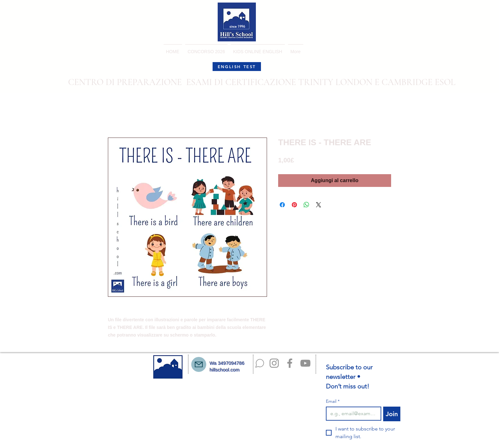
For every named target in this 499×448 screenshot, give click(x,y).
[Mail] (199, 364)
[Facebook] (290, 363)
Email (333, 401)
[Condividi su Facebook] (282, 205)
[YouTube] (305, 363)
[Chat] (260, 363)
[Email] (352, 414)
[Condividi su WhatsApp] (306, 205)
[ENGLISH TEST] (237, 67)
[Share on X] (319, 205)
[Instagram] (274, 363)
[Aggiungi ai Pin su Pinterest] (294, 205)
